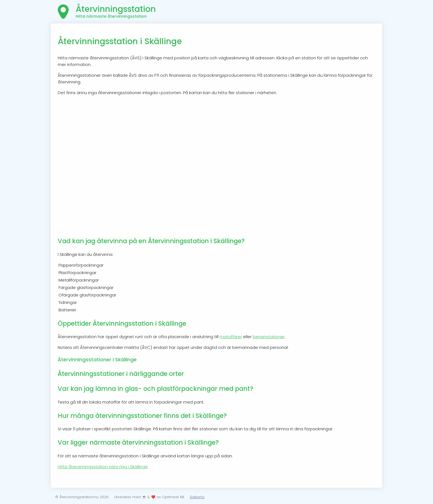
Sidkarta (197, 497)
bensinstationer (269, 337)
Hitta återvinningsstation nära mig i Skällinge (103, 467)
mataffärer (231, 337)
